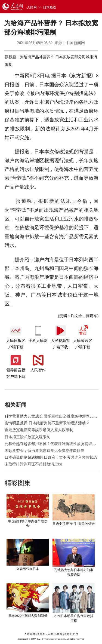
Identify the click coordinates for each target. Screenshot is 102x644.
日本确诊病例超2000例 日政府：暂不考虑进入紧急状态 (51, 457)
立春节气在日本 (28, 569)
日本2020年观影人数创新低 (28, 616)
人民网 (32, 7)
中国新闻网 (75, 43)
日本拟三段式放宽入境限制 (27, 437)
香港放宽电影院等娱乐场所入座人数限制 (39, 430)
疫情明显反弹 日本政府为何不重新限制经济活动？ (47, 423)
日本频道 (50, 7)
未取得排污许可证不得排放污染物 (33, 464)
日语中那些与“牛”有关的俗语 (74, 524)
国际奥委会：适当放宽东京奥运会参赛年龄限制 (45, 451)
